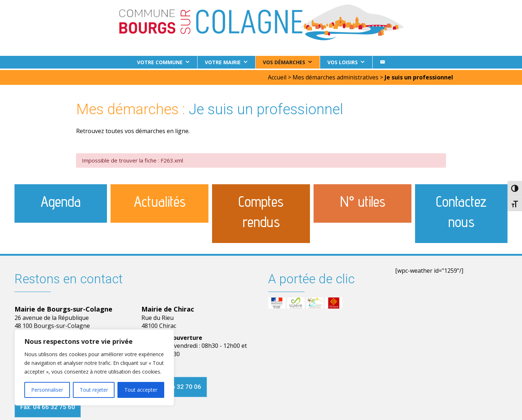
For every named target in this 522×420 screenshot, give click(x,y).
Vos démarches (284, 62)
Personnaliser (47, 390)
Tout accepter (141, 390)
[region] (94, 367)
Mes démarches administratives (335, 76)
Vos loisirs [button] (343, 62)
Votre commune (160, 62)
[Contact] (382, 62)
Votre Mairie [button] (223, 62)
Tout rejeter (94, 390)
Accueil (277, 76)
